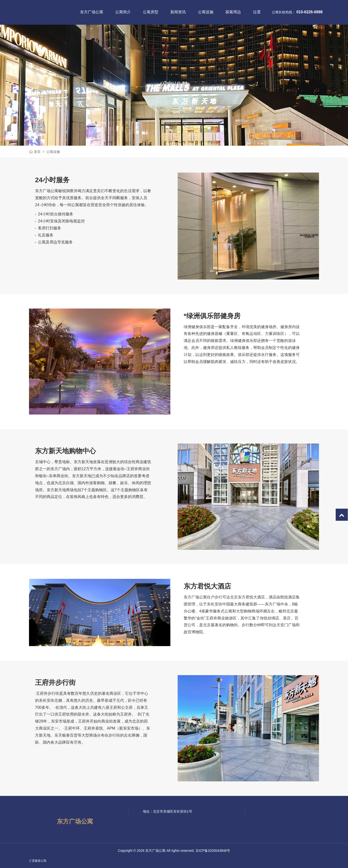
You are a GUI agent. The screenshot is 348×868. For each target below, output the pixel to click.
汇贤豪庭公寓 (38, 861)
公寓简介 (123, 12)
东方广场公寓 (92, 12)
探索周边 (233, 12)
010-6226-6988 (309, 12)
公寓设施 (206, 12)
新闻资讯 (178, 12)
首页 (37, 152)
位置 (257, 12)
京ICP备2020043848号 (213, 851)
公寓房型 (151, 12)
